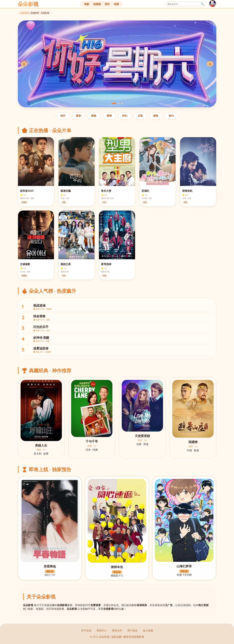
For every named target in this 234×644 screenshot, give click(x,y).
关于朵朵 (86, 630)
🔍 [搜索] (203, 4)
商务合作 (117, 630)
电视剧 (97, 4)
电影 (87, 4)
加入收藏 (148, 630)
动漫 (116, 4)
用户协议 (132, 630)
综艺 (107, 4)
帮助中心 (102, 630)
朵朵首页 (25, 13)
